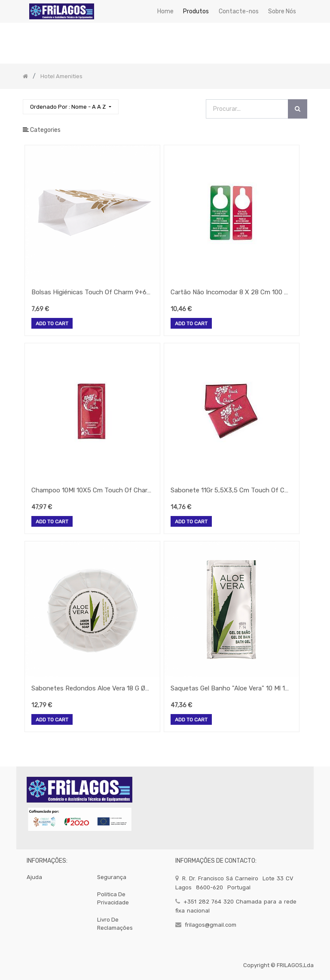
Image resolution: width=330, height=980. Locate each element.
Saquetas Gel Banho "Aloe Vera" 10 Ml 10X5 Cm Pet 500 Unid (231, 688)
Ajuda (34, 877)
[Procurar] (298, 109)
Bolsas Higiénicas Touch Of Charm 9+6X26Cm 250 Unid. (92, 292)
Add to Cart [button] (52, 324)
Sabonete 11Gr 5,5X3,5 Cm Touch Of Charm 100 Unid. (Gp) (231, 490)
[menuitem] (165, 11)
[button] (70, 107)
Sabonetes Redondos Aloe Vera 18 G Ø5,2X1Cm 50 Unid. (92, 688)
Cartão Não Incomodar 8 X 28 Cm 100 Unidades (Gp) (231, 292)
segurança (112, 877)
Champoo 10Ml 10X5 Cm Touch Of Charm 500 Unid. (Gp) (92, 490)
